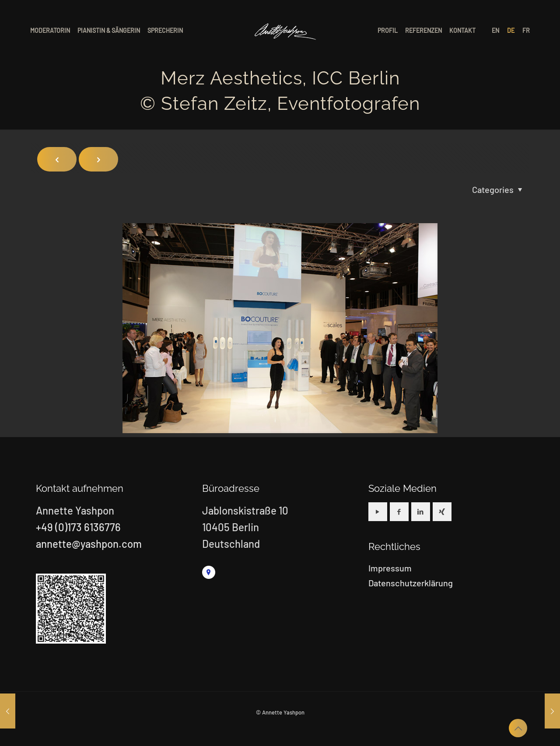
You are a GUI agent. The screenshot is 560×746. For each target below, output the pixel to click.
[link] (209, 572)
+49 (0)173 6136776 (78, 527)
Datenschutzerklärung (411, 583)
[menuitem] (496, 31)
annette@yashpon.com (89, 544)
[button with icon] (378, 512)
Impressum (390, 568)
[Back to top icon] (518, 728)
